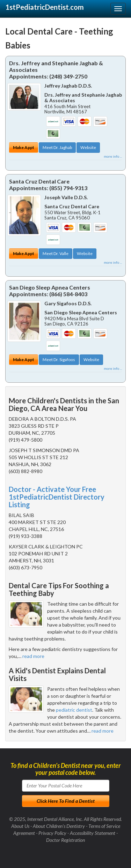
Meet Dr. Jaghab (57, 147)
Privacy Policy (52, 833)
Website (88, 147)
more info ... (113, 156)
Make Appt (24, 147)
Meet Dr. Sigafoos (59, 360)
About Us (20, 826)
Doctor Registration (65, 840)
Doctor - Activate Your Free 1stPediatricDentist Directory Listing (57, 497)
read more (33, 656)
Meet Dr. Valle (56, 253)
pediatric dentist (74, 710)
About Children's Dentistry (59, 826)
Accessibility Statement (93, 833)
